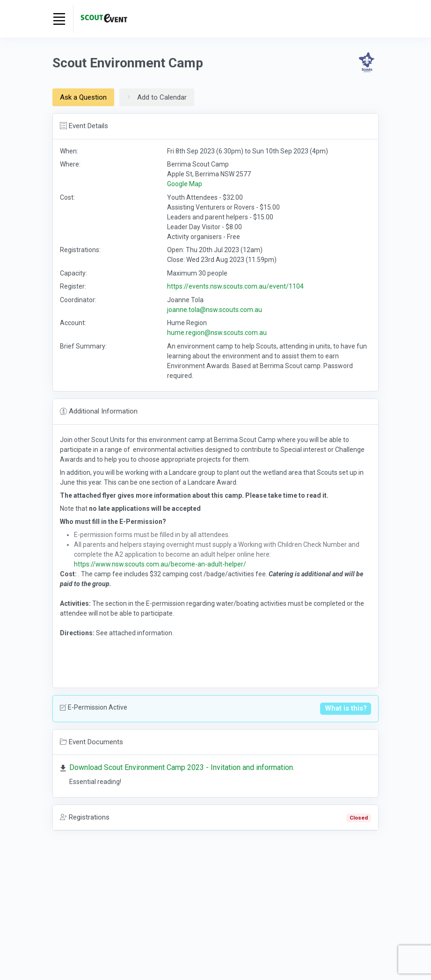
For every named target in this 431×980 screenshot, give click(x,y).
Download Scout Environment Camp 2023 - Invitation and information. (182, 767)
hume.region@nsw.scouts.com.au (217, 333)
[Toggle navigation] (59, 19)
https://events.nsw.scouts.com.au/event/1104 (235, 286)
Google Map (185, 184)
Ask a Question (83, 97)
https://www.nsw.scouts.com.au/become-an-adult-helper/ (160, 564)
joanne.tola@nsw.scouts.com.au (215, 310)
